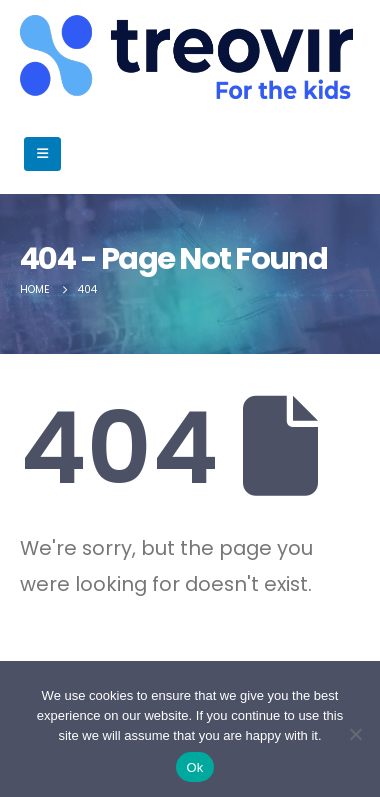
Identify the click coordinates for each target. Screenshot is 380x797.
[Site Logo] (70, 57)
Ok (194, 767)
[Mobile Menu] (42, 154)
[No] (355, 734)
